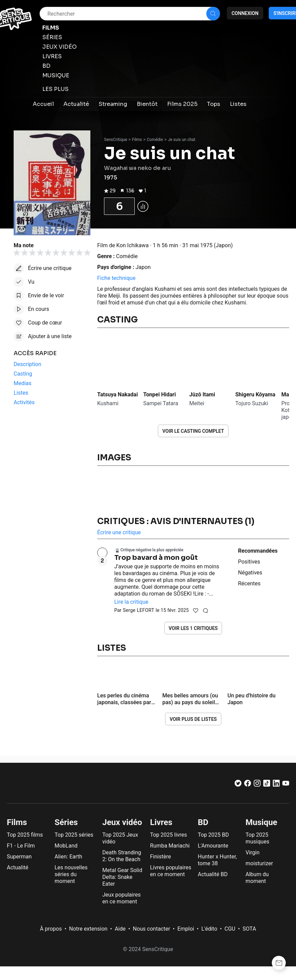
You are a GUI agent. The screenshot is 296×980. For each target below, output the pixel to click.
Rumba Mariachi (170, 846)
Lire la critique (131, 602)
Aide (120, 929)
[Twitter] (238, 785)
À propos (51, 929)
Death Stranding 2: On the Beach (122, 856)
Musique (261, 822)
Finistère (160, 857)
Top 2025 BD (213, 835)
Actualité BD (213, 874)
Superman (19, 857)
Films (137, 140)
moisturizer (259, 863)
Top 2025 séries (74, 835)
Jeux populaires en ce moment (121, 898)
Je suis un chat (181, 140)
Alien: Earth (68, 857)
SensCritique (116, 140)
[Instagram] (257, 785)
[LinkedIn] (276, 785)
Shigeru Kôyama (255, 394)
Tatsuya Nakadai (117, 394)
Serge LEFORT (138, 610)
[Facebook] (248, 785)
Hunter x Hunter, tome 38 (217, 860)
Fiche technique (116, 278)
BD (203, 822)
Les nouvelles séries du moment (71, 874)
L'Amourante (213, 846)
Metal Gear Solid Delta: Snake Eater (122, 877)
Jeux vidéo (122, 822)
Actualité (18, 867)
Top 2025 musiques (257, 838)
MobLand (66, 846)
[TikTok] (267, 785)
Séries (66, 822)
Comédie (155, 140)
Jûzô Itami (202, 394)
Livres (161, 822)
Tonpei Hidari (160, 394)
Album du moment (257, 878)
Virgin (253, 852)
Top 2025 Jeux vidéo (120, 838)
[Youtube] (286, 785)
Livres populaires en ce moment (171, 871)
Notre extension (88, 929)
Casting (117, 320)
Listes (112, 648)
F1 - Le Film (21, 846)
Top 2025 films (25, 835)
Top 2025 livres (168, 835)
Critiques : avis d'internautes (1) (176, 521)
